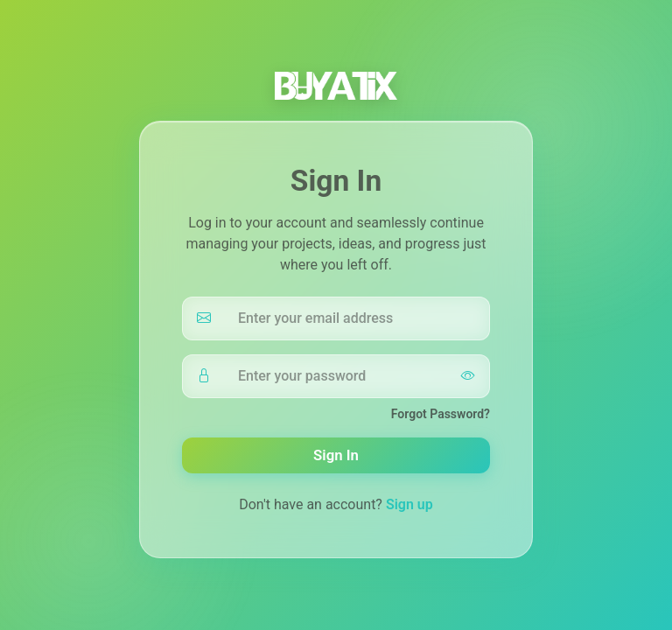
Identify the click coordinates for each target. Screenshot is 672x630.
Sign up (409, 504)
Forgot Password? (441, 414)
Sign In (336, 455)
